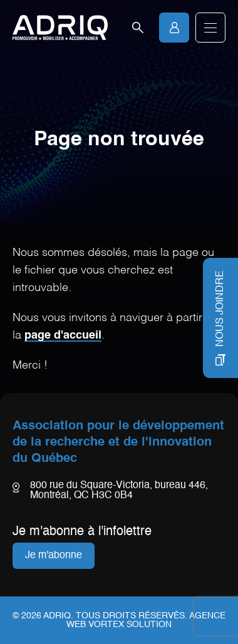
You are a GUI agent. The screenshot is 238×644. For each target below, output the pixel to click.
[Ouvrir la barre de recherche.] (138, 28)
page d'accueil (63, 335)
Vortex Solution (130, 625)
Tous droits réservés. (132, 616)
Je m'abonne (54, 556)
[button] (210, 28)
